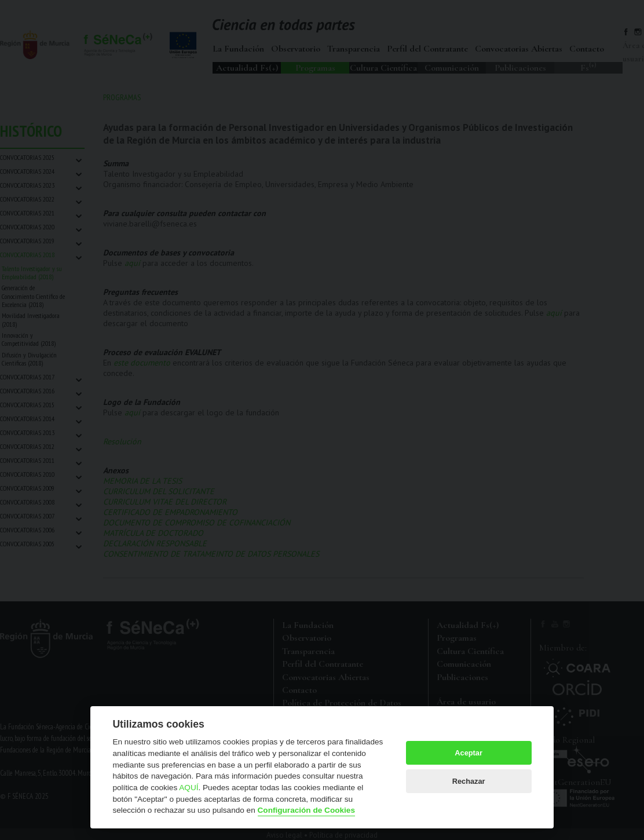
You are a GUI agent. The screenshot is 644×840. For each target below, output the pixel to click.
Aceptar (469, 753)
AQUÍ (189, 788)
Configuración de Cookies (306, 810)
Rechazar (469, 781)
